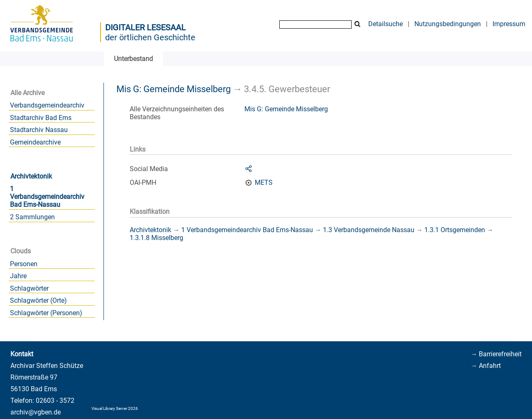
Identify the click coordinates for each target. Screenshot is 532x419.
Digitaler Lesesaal (145, 27)
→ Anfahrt (486, 366)
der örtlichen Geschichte (150, 37)
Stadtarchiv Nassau (39, 130)
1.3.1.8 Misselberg (156, 238)
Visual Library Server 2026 (115, 408)
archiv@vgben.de (36, 412)
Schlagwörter (29, 288)
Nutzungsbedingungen (448, 24)
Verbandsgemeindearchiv (47, 105)
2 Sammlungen (32, 217)
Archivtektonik (31, 176)
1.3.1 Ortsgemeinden (455, 230)
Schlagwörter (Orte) (38, 300)
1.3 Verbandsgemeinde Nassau (369, 230)
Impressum (509, 24)
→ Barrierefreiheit (496, 354)
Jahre (18, 276)
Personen (24, 264)
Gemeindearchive (35, 142)
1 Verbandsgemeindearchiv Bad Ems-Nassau (47, 197)
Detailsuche (385, 24)
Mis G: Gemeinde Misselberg (174, 89)
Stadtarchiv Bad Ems (41, 118)
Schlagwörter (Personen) (46, 313)
